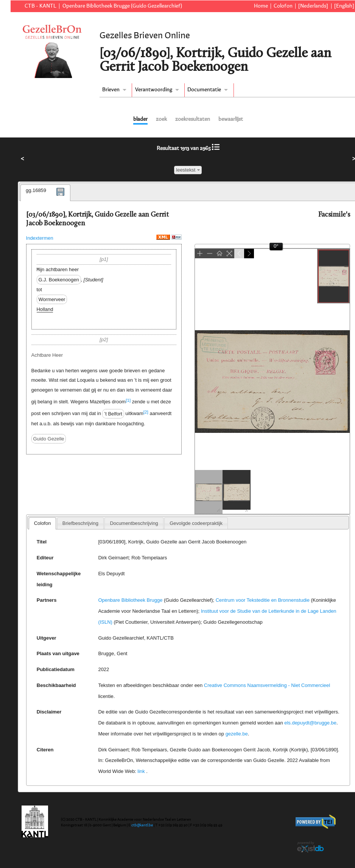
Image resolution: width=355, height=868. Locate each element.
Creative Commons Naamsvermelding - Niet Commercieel (267, 685)
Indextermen (40, 238)
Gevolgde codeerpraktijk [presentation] (196, 523)
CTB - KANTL (40, 6)
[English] (344, 6)
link (141, 771)
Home (261, 6)
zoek (161, 119)
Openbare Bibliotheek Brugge (130, 600)
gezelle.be (237, 734)
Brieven (111, 90)
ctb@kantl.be (142, 825)
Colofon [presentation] (43, 523)
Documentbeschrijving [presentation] (134, 523)
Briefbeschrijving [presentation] (80, 523)
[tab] (45, 193)
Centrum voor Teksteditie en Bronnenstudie (263, 600)
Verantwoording (154, 90)
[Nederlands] (313, 6)
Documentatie (204, 90)
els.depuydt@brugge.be (310, 723)
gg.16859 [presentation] (36, 190)
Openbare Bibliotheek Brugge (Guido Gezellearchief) (122, 6)
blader (140, 119)
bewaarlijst (231, 119)
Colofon (283, 6)
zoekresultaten (193, 119)
